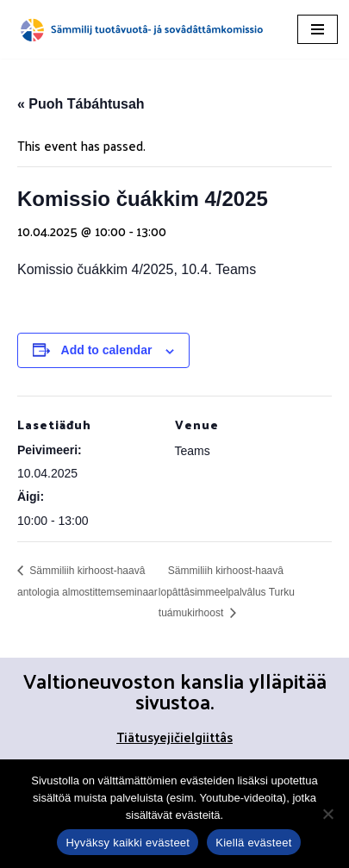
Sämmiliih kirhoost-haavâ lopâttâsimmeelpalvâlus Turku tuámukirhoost (227, 592)
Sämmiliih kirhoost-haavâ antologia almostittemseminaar (87, 581)
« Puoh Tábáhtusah (81, 104)
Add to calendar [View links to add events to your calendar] (107, 350)
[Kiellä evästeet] (327, 814)
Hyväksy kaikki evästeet (128, 843)
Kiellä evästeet (253, 843)
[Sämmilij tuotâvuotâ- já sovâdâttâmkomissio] (142, 29)
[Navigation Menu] (318, 29)
